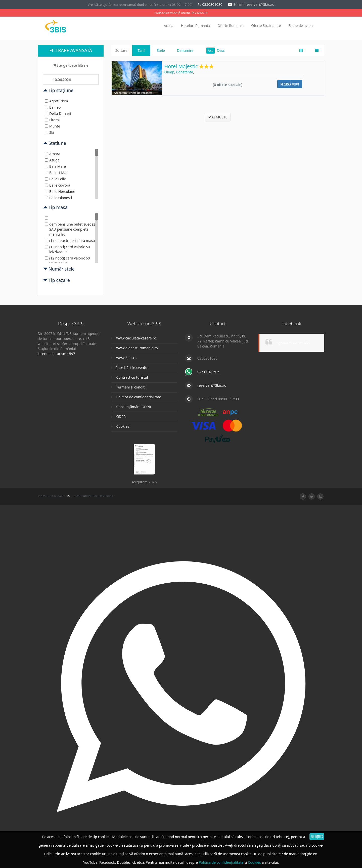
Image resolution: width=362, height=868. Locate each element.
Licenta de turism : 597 (56, 354)
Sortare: (122, 50)
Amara (52, 154)
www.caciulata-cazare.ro (136, 338)
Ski (49, 132)
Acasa (169, 26)
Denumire (185, 50)
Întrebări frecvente (132, 367)
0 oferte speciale (228, 85)
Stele (161, 50)
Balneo (53, 107)
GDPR (121, 417)
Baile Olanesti (58, 198)
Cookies (123, 426)
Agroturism (56, 101)
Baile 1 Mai (56, 173)
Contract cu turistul (132, 377)
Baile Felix (55, 179)
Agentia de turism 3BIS (293, 343)
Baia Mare (55, 166)
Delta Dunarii (58, 114)
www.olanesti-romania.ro (137, 348)
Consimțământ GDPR (134, 407)
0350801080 (211, 5)
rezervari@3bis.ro (212, 385)
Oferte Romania (231, 26)
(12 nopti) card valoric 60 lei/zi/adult (67, 261)
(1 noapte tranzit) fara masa (70, 241)
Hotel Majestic (189, 67)
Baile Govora (57, 185)
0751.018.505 (208, 372)
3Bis (67, 496)
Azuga (52, 160)
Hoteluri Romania (195, 26)
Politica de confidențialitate (139, 397)
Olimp (169, 72)
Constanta (185, 72)
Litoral (52, 120)
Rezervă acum (290, 84)
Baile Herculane (60, 191)
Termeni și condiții (131, 387)
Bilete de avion (301, 26)
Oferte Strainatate (266, 26)
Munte (52, 126)
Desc (221, 50)
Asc (210, 50)
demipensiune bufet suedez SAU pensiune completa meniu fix (70, 229)
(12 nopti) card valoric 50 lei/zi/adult (67, 249)
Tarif (141, 50)
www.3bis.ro (127, 358)
